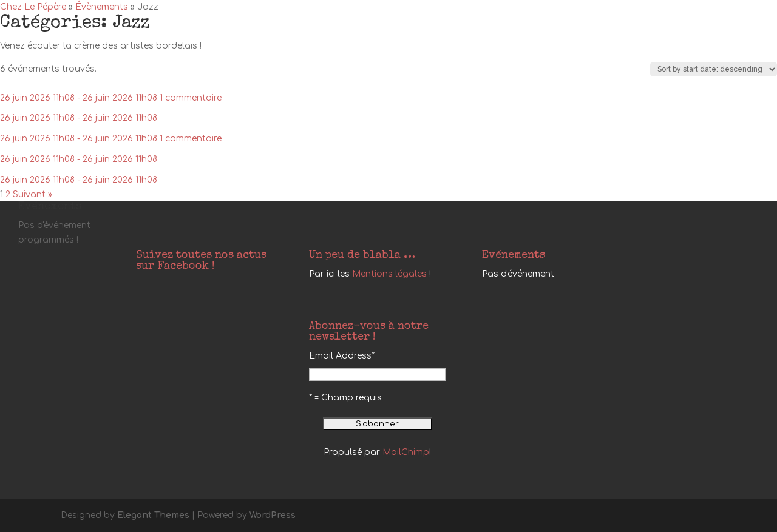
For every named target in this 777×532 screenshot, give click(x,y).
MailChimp (406, 452)
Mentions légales (389, 274)
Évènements (102, 7)
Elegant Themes (153, 515)
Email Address (342, 356)
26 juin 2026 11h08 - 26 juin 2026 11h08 (79, 98)
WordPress (273, 515)
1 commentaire (191, 98)
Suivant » (32, 194)
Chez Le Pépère (33, 7)
